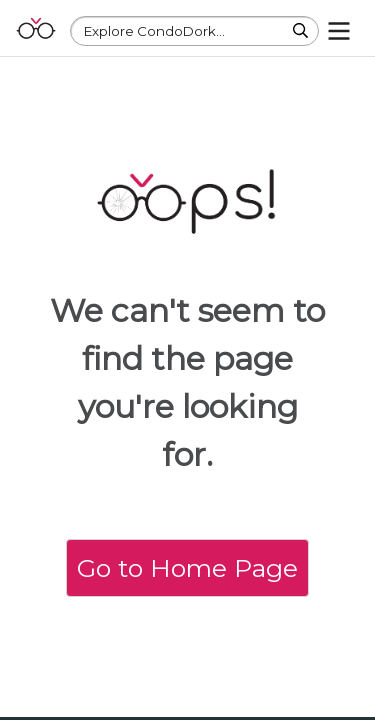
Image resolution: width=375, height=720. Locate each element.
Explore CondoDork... (154, 31)
